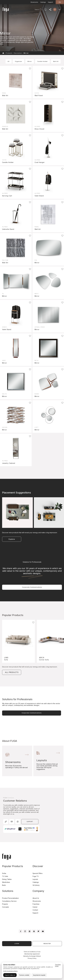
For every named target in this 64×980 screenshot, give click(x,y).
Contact (35, 910)
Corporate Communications (32, 587)
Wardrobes (6, 882)
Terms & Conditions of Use (32, 952)
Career (35, 907)
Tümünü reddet (24, 975)
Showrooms (34, 2)
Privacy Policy (32, 958)
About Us (36, 898)
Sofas (4, 873)
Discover (38, 866)
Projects (5, 904)
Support (50, 2)
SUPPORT (30, 822)
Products (9, 53)
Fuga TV (36, 876)
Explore (12, 539)
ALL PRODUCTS (12, 672)
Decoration (18, 53)
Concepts (6, 907)
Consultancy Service (9, 901)
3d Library (36, 885)
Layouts (35, 879)
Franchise (36, 904)
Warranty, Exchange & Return (32, 956)
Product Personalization (10, 898)
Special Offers (38, 873)
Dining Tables (7, 879)
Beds (4, 885)
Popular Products (13, 866)
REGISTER (47, 944)
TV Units (5, 876)
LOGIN (17, 944)
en (60, 2)
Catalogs (43, 2)
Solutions (8, 891)
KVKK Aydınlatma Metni (10, 971)
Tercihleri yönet (58, 965)
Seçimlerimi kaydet (39, 975)
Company (38, 891)
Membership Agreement (32, 954)
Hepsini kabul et (10, 975)
